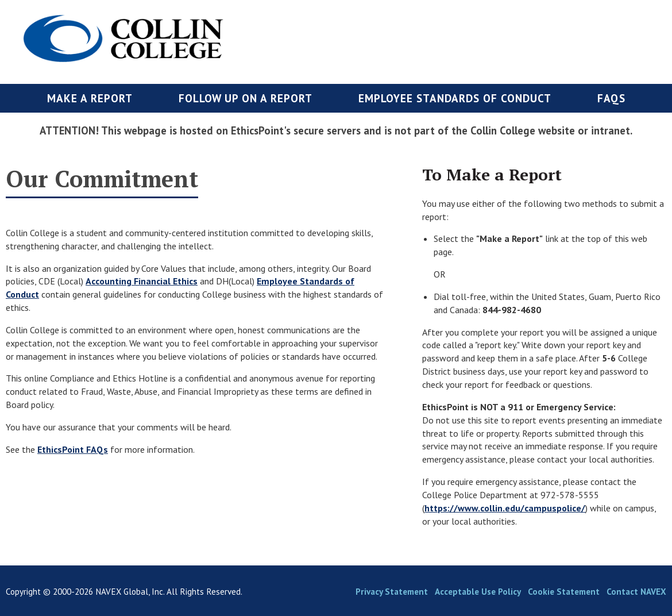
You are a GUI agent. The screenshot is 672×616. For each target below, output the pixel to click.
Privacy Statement (392, 592)
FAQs (611, 98)
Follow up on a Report (246, 98)
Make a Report (90, 98)
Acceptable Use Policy (478, 592)
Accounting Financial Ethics (142, 281)
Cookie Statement (564, 592)
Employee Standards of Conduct (455, 98)
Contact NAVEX (636, 592)
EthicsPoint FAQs (73, 449)
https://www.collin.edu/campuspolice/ (505, 508)
